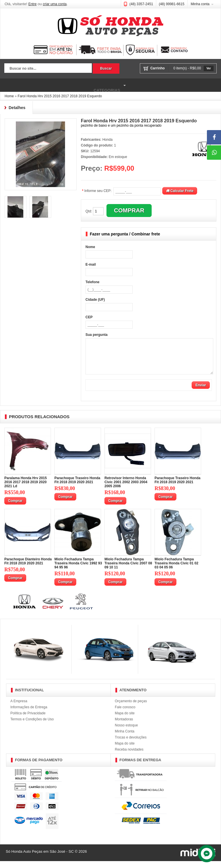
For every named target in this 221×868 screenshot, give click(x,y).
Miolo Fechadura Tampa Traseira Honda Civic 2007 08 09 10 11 (128, 570)
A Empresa (19, 708)
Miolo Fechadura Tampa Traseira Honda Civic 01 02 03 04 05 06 (176, 570)
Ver (209, 68)
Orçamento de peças (131, 708)
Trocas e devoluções (131, 744)
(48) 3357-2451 (141, 4)
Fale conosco (125, 714)
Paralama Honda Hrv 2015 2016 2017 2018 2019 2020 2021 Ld (25, 489)
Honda (107, 140)
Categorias (64, 85)
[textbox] (48, 69)
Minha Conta (125, 738)
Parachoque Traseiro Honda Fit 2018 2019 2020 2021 (77, 487)
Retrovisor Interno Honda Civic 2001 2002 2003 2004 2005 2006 (126, 489)
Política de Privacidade (28, 720)
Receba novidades (129, 756)
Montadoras (124, 726)
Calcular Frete (180, 191)
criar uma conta (55, 4)
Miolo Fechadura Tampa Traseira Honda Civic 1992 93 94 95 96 (78, 570)
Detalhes (17, 108)
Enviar (201, 392)
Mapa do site (125, 720)
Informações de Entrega (29, 714)
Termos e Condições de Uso (32, 726)
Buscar (106, 68)
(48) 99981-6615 (172, 4)
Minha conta (200, 4)
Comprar (15, 508)
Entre (32, 4)
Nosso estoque (126, 732)
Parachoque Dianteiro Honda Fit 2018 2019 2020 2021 (28, 568)
